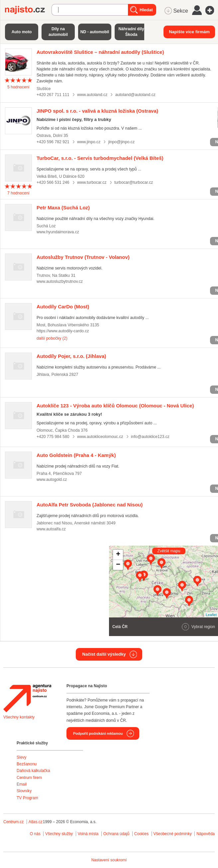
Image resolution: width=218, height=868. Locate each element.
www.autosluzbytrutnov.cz (60, 281)
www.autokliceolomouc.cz (100, 437)
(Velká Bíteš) (100, 158)
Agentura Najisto (27, 698)
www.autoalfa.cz (51, 529)
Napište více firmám (189, 32)
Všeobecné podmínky (173, 834)
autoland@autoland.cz (135, 95)
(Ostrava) (97, 111)
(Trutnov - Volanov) (83, 257)
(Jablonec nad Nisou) (90, 505)
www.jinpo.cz (89, 142)
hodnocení (18, 87)
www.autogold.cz (52, 480)
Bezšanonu (27, 764)
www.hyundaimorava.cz (58, 232)
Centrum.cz (13, 822)
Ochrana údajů (116, 834)
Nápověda (206, 834)
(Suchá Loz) (63, 208)
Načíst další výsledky (104, 654)
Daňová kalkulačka (33, 771)
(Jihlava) (71, 356)
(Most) (63, 307)
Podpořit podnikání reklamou (98, 733)
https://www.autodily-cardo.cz (63, 331)
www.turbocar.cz (92, 182)
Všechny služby (60, 834)
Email (22, 784)
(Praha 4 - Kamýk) (76, 455)
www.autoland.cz (92, 95)
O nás (35, 834)
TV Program (27, 798)
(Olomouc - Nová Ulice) (115, 406)
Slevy (21, 757)
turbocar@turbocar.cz (134, 182)
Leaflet (211, 615)
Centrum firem (29, 778)
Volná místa (88, 834)
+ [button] (118, 555)
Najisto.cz (28, 10)
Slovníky (24, 791)
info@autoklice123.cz (150, 437)
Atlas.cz (36, 822)
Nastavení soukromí (109, 860)
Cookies (141, 834)
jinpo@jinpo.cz (121, 142)
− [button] (118, 565)
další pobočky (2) (52, 338)
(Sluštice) (100, 52)
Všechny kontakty (19, 717)
